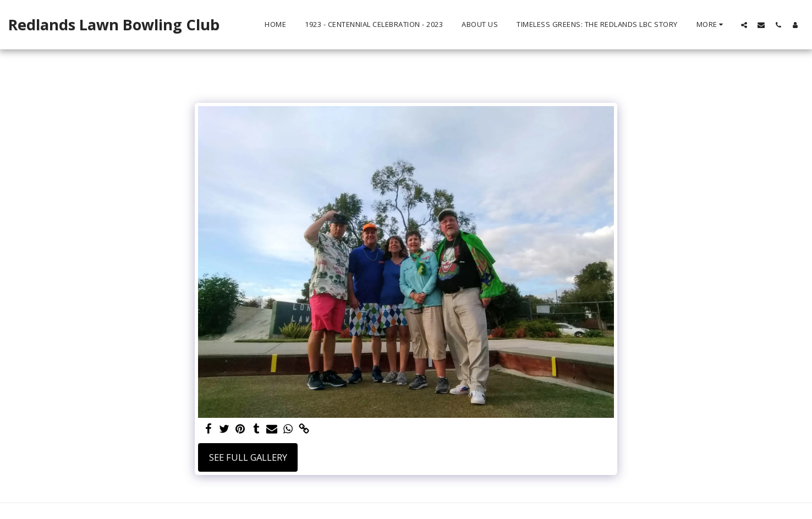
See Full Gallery (248, 457)
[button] (744, 25)
